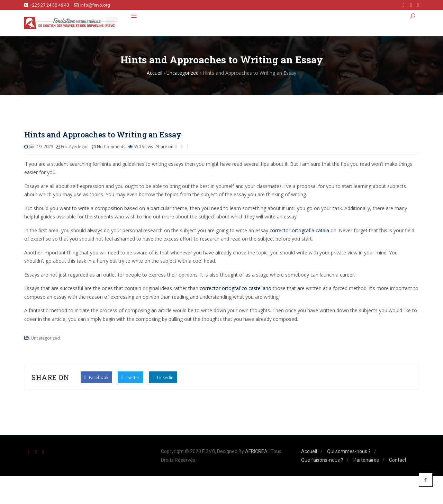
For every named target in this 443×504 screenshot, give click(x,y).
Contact (398, 460)
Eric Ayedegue (75, 147)
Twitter (130, 377)
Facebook (96, 377)
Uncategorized (45, 338)
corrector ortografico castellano (236, 289)
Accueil (309, 452)
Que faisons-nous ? (322, 460)
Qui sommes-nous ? (349, 452)
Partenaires (366, 460)
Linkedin (163, 377)
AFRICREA (256, 452)
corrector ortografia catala (299, 230)
